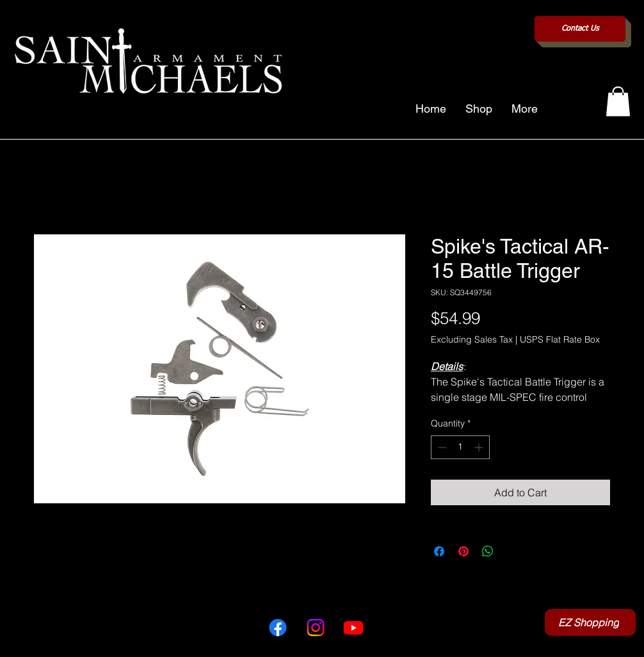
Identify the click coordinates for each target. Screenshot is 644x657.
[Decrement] (441, 447)
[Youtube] (353, 628)
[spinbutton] (460, 447)
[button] (618, 101)
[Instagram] (316, 628)
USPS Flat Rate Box (560, 339)
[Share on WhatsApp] (488, 551)
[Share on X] (512, 551)
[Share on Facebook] (439, 551)
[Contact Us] (580, 29)
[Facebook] (278, 628)
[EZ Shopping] (590, 622)
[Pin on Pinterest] (463, 551)
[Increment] (480, 447)
